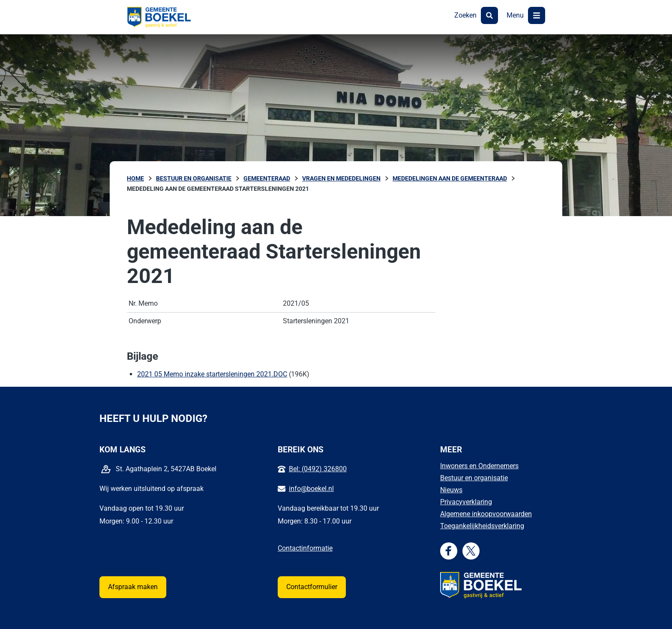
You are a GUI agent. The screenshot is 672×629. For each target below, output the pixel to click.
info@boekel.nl (311, 489)
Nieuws (451, 490)
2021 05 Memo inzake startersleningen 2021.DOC (212, 374)
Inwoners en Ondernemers (479, 466)
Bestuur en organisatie (474, 478)
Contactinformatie (305, 548)
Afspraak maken (133, 587)
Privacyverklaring (466, 502)
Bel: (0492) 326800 (318, 469)
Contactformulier (312, 587)
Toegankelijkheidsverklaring (482, 526)
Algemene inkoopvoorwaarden (486, 514)
